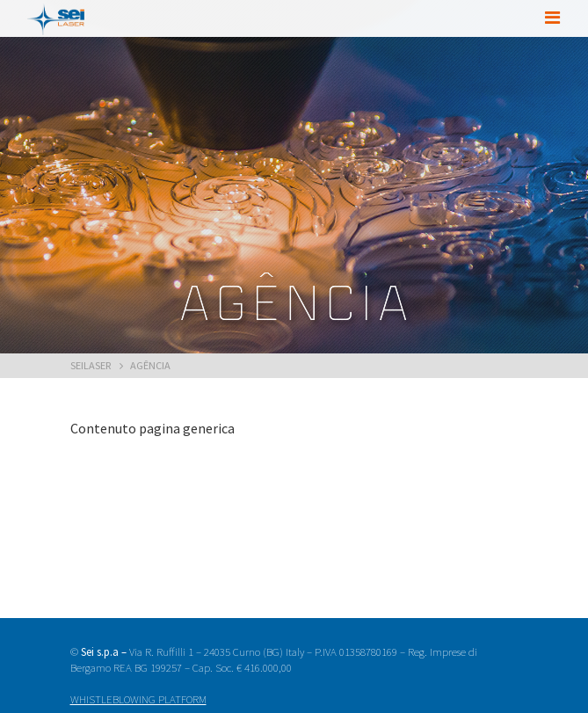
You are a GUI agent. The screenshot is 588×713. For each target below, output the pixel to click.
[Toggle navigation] (552, 18)
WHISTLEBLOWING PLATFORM (138, 699)
